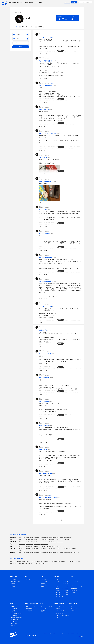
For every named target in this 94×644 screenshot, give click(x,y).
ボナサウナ (45, 561)
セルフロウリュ (18, 561)
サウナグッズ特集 (74, 581)
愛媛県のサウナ (75, 548)
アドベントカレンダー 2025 (62, 581)
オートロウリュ (25, 561)
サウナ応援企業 (14, 620)
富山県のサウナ (30, 542)
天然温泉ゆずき (43, 157)
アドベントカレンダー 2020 (62, 591)
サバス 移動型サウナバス (16, 614)
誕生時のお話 (29, 608)
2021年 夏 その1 (74, 589)
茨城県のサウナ (22, 540)
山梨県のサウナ (52, 542)
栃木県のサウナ (30, 540)
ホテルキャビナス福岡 (45, 234)
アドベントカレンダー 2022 (62, 587)
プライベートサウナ (41, 564)
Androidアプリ (29, 612)
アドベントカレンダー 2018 (62, 595)
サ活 (21, 2)
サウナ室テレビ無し (53, 561)
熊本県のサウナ (45, 553)
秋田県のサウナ (52, 538)
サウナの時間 (14, 621)
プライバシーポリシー (80, 634)
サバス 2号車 (14, 616)
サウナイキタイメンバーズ (47, 606)
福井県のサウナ (45, 542)
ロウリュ (12, 561)
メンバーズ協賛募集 (60, 614)
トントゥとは (44, 581)
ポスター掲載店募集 (60, 610)
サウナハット (74, 583)
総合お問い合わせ (74, 608)
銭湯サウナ (40, 561)
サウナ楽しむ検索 (15, 612)
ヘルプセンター (74, 606)
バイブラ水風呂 (61, 561)
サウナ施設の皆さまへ (61, 606)
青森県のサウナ (30, 538)
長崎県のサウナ (37, 553)
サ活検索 (13, 585)
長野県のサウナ (60, 542)
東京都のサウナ (60, 540)
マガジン (26, 2)
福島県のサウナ (68, 538)
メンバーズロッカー (45, 608)
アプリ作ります (14, 610)
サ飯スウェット (74, 585)
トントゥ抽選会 (38, 2)
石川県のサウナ (37, 542)
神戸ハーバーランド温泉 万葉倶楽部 (48, 497)
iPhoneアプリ (29, 610)
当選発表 (43, 583)
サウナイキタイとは (30, 606)
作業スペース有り (14, 564)
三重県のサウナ (45, 544)
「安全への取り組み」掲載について (62, 617)
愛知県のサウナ (37, 544)
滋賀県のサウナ (22, 546)
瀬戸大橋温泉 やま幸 (44, 378)
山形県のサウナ (60, 538)
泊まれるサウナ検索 (15, 581)
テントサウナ (21, 564)
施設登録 (31, 2)
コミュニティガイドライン (70, 634)
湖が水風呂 (33, 564)
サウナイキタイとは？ (14, 2)
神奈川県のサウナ (68, 540)
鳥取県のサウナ (22, 548)
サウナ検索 (13, 579)
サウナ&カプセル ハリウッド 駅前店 (48, 133)
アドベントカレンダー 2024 (62, 583)
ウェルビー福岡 (43, 210)
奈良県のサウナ (52, 546)
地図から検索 (14, 583)
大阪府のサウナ (37, 546)
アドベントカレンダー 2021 (62, 589)
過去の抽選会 (44, 585)
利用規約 (61, 634)
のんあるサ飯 (14, 608)
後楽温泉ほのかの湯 (44, 109)
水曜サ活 (51, 84)
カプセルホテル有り (76, 561)
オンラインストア (74, 579)
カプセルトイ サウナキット (17, 618)
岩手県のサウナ (37, 538)
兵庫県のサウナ (45, 546)
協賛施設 (43, 610)
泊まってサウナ (14, 623)
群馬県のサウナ (37, 540)
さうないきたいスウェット (76, 587)
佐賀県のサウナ (30, 553)
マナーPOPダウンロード (61, 612)
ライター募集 (59, 596)
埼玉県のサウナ (45, 540)
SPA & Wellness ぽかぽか (46, 473)
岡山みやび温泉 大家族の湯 (46, 61)
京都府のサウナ (30, 546)
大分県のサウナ (52, 553)
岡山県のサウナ (37, 548)
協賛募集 (43, 587)
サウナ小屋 (27, 564)
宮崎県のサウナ (60, 553)
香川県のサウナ (68, 548)
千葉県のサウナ (52, 540)
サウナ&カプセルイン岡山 (46, 37)
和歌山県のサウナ (60, 546)
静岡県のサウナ (30, 544)
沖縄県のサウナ (76, 553)
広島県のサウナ (45, 548)
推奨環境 (45, 634)
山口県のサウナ (52, 548)
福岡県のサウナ (22, 553)
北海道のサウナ (22, 538)
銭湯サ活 (13, 625)
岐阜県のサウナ (22, 544)
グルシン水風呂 (33, 561)
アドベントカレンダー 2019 (62, 593)
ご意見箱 (73, 610)
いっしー (29, 18)
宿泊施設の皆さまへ (60, 608)
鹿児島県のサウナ (68, 553)
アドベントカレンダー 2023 (62, 585)
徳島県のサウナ (60, 548)
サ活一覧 (28, 579)
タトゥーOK (68, 561)
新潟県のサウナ (22, 542)
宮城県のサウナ (45, 538)
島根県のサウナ (30, 548)
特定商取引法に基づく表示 (53, 634)
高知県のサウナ (22, 550)
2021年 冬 (73, 593)
